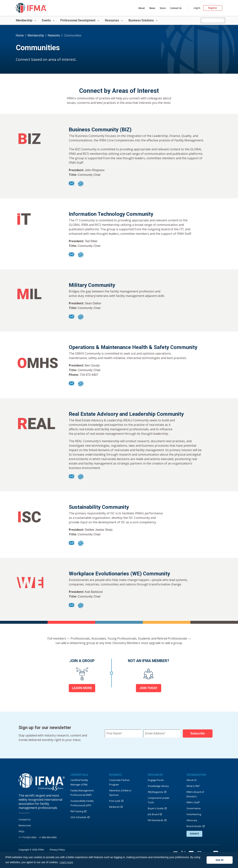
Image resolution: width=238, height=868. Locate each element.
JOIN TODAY (149, 688)
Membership (26, 20)
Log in (197, 8)
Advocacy (192, 820)
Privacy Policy (57, 850)
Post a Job (115, 801)
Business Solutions (143, 20)
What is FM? (193, 786)
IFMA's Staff (193, 802)
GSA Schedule (78, 817)
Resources (114, 20)
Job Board (153, 814)
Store (163, 8)
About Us (192, 780)
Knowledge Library (158, 786)
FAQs (21, 831)
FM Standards (156, 820)
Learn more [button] (66, 862)
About (142, 8)
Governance (194, 808)
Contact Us (176, 8)
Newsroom (25, 825)
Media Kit (114, 807)
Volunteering (194, 814)
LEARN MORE (82, 688)
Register (213, 8)
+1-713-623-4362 (28, 837)
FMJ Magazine (156, 792)
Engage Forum (156, 780)
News (152, 8)
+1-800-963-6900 (48, 837)
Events (49, 20)
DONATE (194, 834)
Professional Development (80, 20)
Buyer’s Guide (156, 808)
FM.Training (77, 811)
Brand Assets (194, 826)
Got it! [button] (220, 860)
